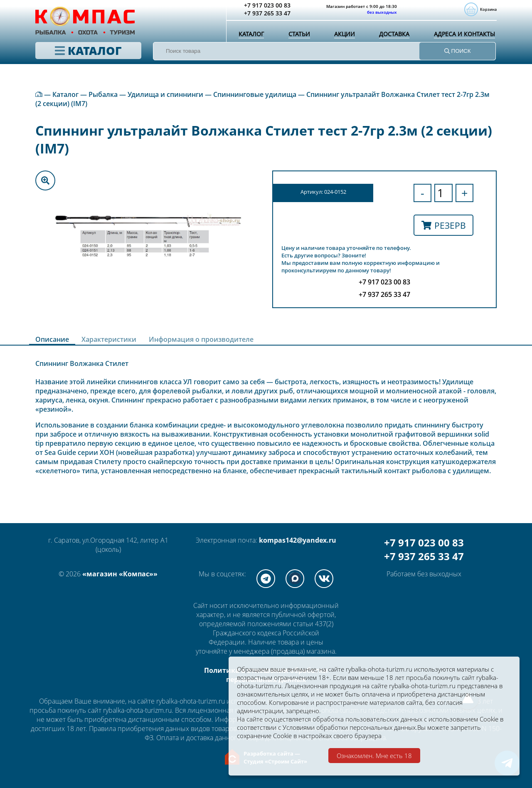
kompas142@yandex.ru (298, 540)
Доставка (391, 40)
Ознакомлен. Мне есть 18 (374, 756)
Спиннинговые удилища (255, 94)
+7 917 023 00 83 (424, 542)
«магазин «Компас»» (120, 574)
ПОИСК (458, 58)
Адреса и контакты (462, 40)
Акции (342, 40)
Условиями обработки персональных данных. (385, 726)
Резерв (444, 225)
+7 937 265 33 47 (424, 556)
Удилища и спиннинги (165, 94)
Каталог (251, 40)
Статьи (298, 40)
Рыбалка (103, 94)
